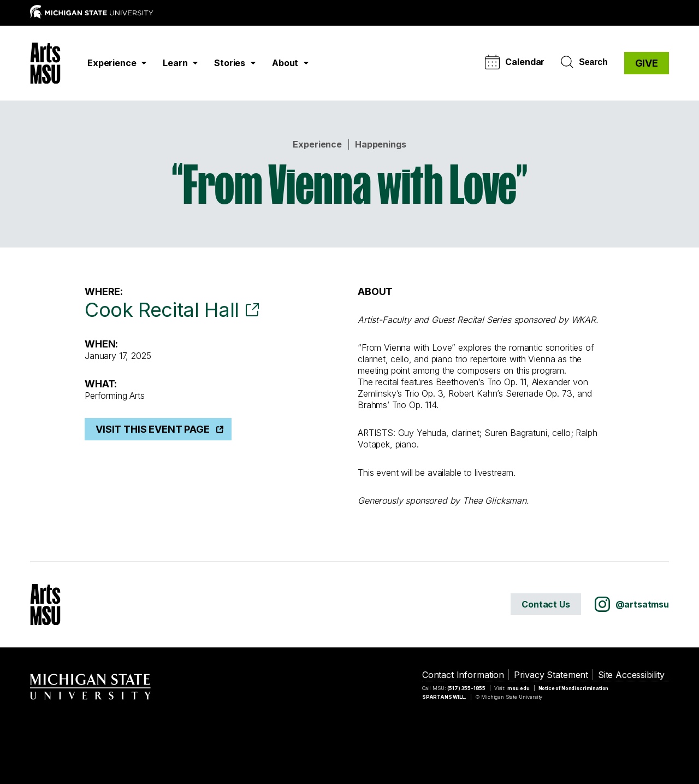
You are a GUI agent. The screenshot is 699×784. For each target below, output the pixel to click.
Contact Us (546, 604)
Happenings (380, 144)
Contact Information (463, 675)
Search (584, 62)
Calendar (515, 62)
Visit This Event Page (153, 429)
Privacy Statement (551, 675)
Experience (317, 144)
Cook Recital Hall (162, 310)
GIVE (647, 63)
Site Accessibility (631, 675)
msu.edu (519, 688)
